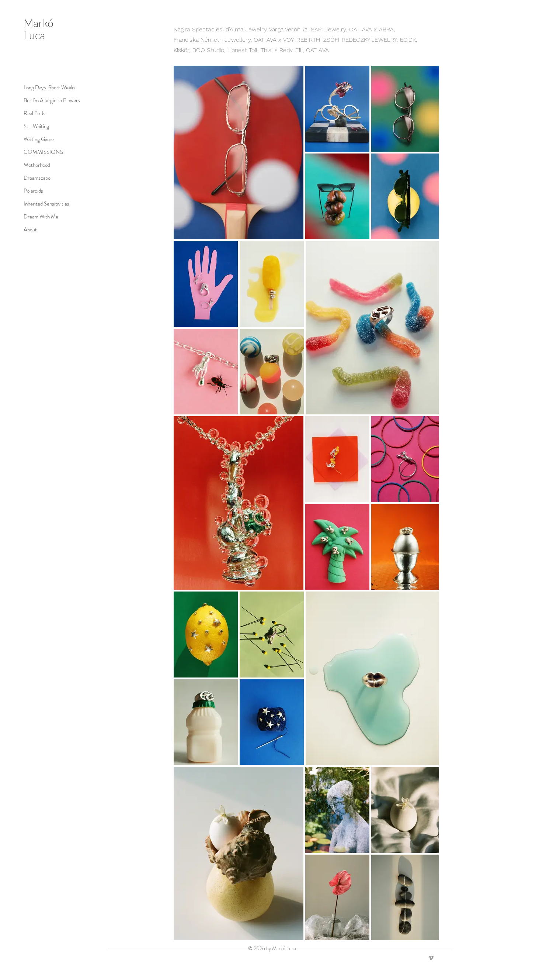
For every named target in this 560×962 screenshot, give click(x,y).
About (30, 230)
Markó (39, 23)
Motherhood (33, 165)
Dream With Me (33, 217)
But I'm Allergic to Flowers (33, 100)
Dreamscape (33, 178)
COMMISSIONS (33, 152)
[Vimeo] (431, 958)
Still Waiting (33, 126)
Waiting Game (33, 139)
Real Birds (33, 113)
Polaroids (33, 191)
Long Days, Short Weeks (33, 87)
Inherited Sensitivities (33, 204)
